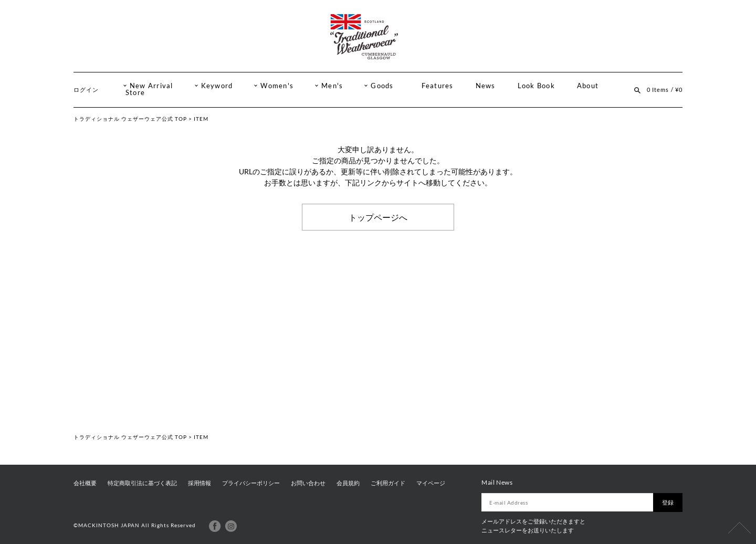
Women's (277, 86)
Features (438, 86)
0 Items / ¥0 (665, 90)
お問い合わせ (308, 483)
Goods (382, 86)
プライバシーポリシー (251, 483)
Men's (332, 86)
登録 (668, 502)
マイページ (431, 483)
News (486, 86)
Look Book (536, 86)
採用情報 (199, 483)
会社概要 (85, 483)
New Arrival (151, 86)
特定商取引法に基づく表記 (142, 483)
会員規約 (348, 483)
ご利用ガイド (388, 483)
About (588, 86)
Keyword (217, 86)
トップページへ (378, 217)
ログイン (86, 90)
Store (135, 93)
